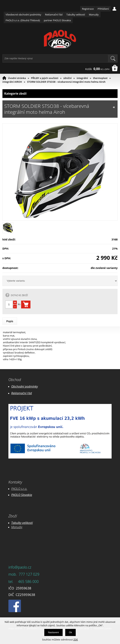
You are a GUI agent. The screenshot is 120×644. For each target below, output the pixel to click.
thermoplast (100, 78)
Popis (10, 321)
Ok (71, 632)
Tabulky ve (18, 523)
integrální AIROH (12, 82)
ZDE (76, 640)
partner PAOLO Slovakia (57, 20)
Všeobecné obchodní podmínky (23, 15)
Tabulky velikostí (76, 15)
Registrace (88, 9)
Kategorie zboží (60, 94)
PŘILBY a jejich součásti (45, 78)
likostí (29, 523)
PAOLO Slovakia (22, 495)
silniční (67, 78)
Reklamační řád (54, 15)
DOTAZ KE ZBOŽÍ (19, 295)
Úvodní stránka (17, 78)
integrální (82, 78)
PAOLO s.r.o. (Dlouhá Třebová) (23, 20)
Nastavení (54, 632)
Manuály (94, 15)
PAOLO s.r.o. (19, 489)
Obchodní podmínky (25, 386)
